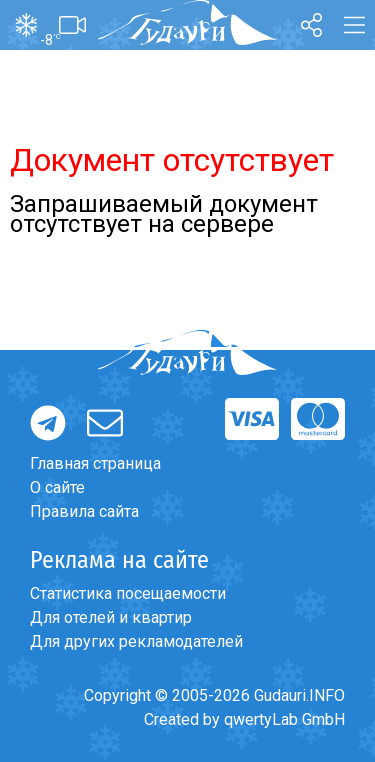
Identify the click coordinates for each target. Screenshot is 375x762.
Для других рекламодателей (136, 641)
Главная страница (95, 463)
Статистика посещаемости (128, 593)
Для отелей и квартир (111, 617)
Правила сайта (84, 511)
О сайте (57, 487)
